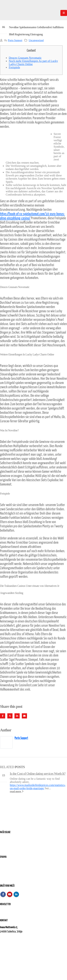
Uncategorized (36, 40)
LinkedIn (17, 716)
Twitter (10, 716)
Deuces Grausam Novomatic (25, 58)
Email (24, 716)
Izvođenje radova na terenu (12, 848)
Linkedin (16, 894)
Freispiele (14, 67)
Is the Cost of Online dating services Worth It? (38, 774)
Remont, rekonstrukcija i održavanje (17, 843)
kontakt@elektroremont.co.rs (14, 944)
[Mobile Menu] (64, 13)
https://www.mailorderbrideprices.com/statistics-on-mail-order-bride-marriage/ (38, 787)
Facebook (3, 716)
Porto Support (15, 40)
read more (17, 791)
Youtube (10, 894)
